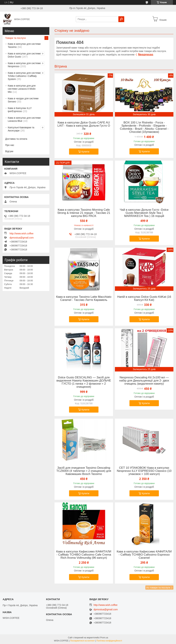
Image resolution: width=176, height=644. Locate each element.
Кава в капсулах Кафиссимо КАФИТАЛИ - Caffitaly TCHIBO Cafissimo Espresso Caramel (144, 555)
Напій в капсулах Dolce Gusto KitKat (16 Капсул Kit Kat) (144, 298)
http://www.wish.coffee (21, 233)
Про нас (10, 145)
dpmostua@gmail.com (22, 238)
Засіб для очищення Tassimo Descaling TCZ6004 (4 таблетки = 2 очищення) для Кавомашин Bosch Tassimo (84, 471)
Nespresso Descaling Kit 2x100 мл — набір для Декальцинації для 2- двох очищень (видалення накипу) (144, 381)
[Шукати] (121, 19)
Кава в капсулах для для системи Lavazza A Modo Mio (22, 89)
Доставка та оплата (16, 139)
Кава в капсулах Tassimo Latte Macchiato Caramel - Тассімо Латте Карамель (84, 298)
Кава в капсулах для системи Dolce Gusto (24, 55)
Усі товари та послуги (158, 588)
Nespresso (146, 54)
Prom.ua (104, 638)
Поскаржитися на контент (82, 641)
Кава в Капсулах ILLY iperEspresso (20, 110)
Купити (85, 152)
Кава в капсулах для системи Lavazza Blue (24, 119)
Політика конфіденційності (109, 641)
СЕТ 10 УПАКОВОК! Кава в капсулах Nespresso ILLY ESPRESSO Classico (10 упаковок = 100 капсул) (144, 471)
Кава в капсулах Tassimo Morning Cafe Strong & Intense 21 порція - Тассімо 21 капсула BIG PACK (84, 213)
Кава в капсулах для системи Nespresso (24, 65)
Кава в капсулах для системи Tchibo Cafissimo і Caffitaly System (24, 76)
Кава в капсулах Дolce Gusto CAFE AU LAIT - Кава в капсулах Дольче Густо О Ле (84, 126)
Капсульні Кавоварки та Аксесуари (21, 129)
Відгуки (9, 151)
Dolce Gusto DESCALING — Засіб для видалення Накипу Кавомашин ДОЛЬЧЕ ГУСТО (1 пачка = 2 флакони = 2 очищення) (84, 382)
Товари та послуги (15, 38)
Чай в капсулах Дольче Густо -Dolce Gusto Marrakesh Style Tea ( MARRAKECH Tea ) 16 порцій (144, 213)
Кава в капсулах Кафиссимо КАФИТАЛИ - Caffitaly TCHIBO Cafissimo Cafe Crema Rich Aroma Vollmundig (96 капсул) (84, 555)
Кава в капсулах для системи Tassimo (24, 45)
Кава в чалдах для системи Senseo (23, 100)
